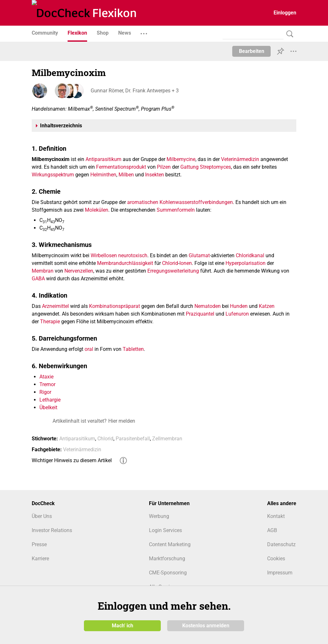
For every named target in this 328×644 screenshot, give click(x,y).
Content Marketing (170, 544)
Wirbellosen (104, 255)
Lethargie (50, 400)
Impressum (280, 573)
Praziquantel (200, 314)
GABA (38, 279)
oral (89, 349)
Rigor (45, 392)
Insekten (155, 175)
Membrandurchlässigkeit (125, 263)
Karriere (40, 559)
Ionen (186, 263)
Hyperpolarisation (246, 263)
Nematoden (208, 306)
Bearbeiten (252, 51)
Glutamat (199, 255)
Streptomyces (215, 167)
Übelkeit (48, 407)
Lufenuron (237, 314)
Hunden (239, 306)
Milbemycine (181, 159)
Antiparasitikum (103, 159)
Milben (126, 175)
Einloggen (285, 13)
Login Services (165, 530)
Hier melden (122, 421)
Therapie (50, 322)
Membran (43, 271)
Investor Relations (52, 530)
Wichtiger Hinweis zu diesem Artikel (72, 460)
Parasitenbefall (133, 439)
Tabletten (133, 349)
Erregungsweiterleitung (173, 271)
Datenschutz (281, 544)
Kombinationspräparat (115, 306)
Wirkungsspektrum (53, 175)
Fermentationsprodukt (121, 167)
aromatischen (143, 202)
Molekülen (97, 210)
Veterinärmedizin (240, 159)
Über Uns (42, 516)
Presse (39, 544)
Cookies (276, 559)
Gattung (189, 167)
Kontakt (276, 516)
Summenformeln (176, 210)
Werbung (159, 516)
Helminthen (103, 175)
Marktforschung (167, 559)
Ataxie (46, 377)
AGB (272, 530)
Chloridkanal (250, 255)
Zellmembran (167, 439)
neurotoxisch (133, 255)
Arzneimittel (55, 306)
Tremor (47, 384)
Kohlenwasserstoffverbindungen (196, 202)
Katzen (267, 306)
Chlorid (170, 263)
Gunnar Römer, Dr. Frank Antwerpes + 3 (133, 91)
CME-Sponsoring (168, 573)
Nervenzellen (79, 271)
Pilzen (164, 167)
